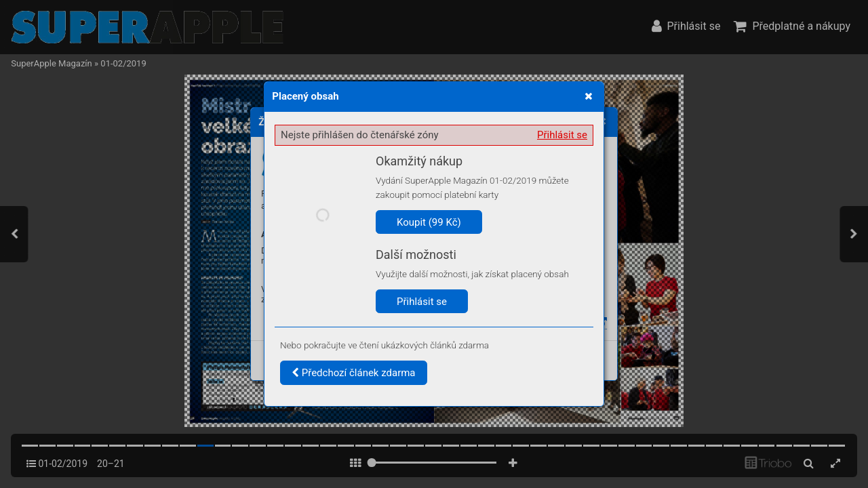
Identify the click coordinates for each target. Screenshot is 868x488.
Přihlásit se (562, 135)
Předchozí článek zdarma (354, 373)
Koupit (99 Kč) (429, 222)
